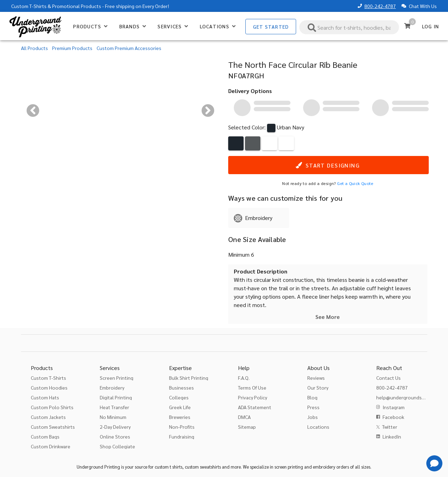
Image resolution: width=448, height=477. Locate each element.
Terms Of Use (252, 387)
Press (313, 407)
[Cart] (407, 26)
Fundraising (182, 436)
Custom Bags (45, 436)
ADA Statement (255, 407)
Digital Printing (116, 397)
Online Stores (115, 436)
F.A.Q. (244, 378)
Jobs (313, 417)
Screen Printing (117, 378)
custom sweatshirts (203, 467)
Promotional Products (77, 6)
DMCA (244, 417)
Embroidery (112, 387)
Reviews (316, 378)
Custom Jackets (48, 417)
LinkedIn (392, 436)
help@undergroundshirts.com (409, 397)
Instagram (394, 407)
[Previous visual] (33, 111)
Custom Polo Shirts (52, 407)
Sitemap (247, 427)
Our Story (318, 387)
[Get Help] (434, 463)
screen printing (289, 467)
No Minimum (113, 417)
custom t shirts (169, 467)
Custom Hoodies (49, 387)
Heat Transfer (114, 407)
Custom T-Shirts (29, 6)
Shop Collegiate (117, 446)
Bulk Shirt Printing (189, 378)
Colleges (179, 397)
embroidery (324, 467)
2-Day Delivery (115, 427)
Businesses (181, 387)
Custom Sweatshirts (53, 427)
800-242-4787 (380, 6)
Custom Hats (45, 397)
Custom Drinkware (51, 446)
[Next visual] (208, 111)
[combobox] (349, 27)
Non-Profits (182, 427)
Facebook (393, 417)
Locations (318, 427)
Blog (312, 397)
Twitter (390, 427)
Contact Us (388, 378)
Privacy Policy (253, 397)
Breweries (180, 417)
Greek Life (180, 407)
